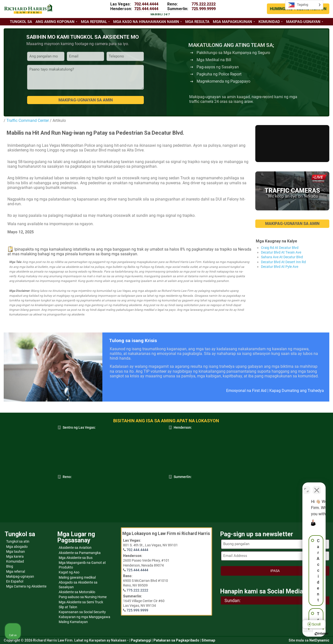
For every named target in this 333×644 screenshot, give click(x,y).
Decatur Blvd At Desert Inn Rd (283, 262)
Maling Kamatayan (73, 622)
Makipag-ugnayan (303, 22)
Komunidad (269, 22)
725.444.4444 (146, 9)
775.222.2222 (203, 4)
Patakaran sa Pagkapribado (176, 640)
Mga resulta (197, 22)
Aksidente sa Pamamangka (80, 553)
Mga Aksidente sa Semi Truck (81, 602)
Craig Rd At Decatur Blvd (280, 248)
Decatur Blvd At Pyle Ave (280, 267)
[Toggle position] (306, 486)
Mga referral (94, 22)
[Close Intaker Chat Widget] (317, 486)
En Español (15, 581)
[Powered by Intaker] (291, 634)
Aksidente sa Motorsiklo (77, 592)
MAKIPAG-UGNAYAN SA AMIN (292, 224)
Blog (10, 566)
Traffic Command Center (28, 120)
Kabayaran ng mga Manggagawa (84, 617)
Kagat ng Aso (69, 572)
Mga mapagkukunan (232, 22)
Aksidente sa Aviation (75, 548)
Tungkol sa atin (18, 541)
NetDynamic (319, 640)
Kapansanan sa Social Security (82, 612)
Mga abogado (17, 547)
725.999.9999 (203, 9)
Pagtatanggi (141, 640)
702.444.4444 (146, 4)
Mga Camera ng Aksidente (26, 586)
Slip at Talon (68, 607)
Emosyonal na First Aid (246, 391)
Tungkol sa (21, 22)
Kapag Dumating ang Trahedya (297, 391)
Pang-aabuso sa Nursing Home (83, 597)
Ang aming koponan (55, 22)
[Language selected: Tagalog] (304, 5)
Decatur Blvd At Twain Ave (281, 252)
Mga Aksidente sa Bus (76, 558)
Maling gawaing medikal (77, 577)
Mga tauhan (16, 552)
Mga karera (15, 556)
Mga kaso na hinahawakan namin (146, 22)
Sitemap (208, 640)
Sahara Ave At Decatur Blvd (282, 257)
